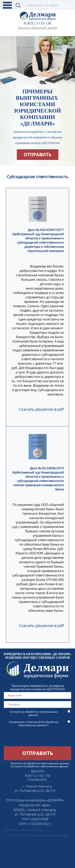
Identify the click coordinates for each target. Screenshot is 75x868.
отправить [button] (38, 154)
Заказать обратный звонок (37, 28)
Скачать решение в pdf (41, 409)
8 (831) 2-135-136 (37, 23)
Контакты (36, 830)
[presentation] (30, 738)
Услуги (26, 830)
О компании (12, 830)
